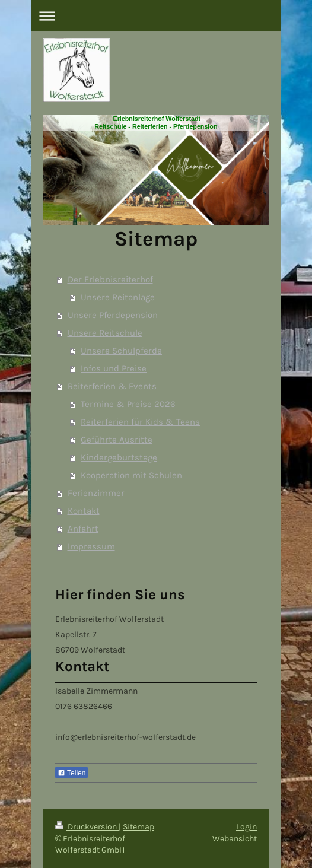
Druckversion (87, 827)
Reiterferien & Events (112, 386)
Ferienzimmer (96, 493)
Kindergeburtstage (119, 457)
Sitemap (139, 827)
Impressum (91, 546)
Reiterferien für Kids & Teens (140, 422)
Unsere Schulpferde (121, 351)
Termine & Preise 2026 (128, 404)
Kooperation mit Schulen (131, 475)
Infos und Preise (114, 368)
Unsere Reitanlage (118, 297)
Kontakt (84, 511)
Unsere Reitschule (105, 333)
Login (246, 827)
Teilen (71, 773)
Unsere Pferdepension (113, 315)
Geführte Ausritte (117, 440)
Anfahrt (83, 529)
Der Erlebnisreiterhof (110, 279)
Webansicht (235, 839)
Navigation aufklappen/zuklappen (156, 16)
